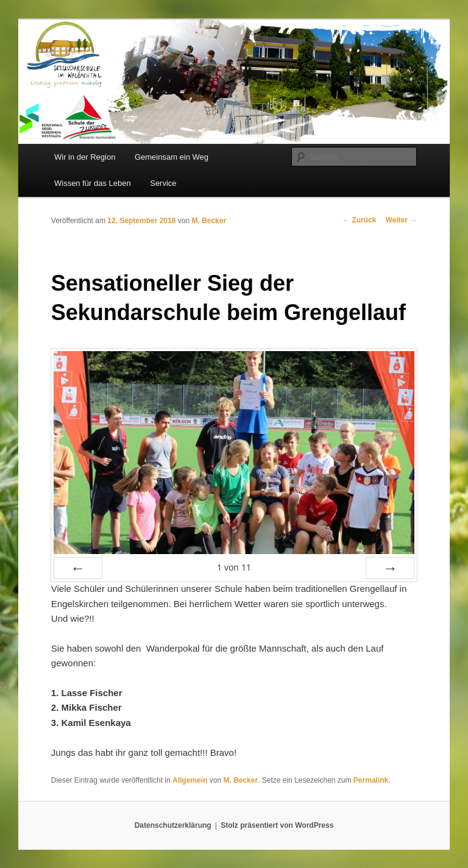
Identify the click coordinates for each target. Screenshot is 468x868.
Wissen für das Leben (93, 183)
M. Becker (209, 221)
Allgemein (190, 780)
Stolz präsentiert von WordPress (277, 825)
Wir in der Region (85, 157)
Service (163, 183)
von (234, 567)
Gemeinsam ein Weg (172, 157)
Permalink (371, 780)
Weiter (401, 220)
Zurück (359, 220)
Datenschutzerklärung (173, 825)
